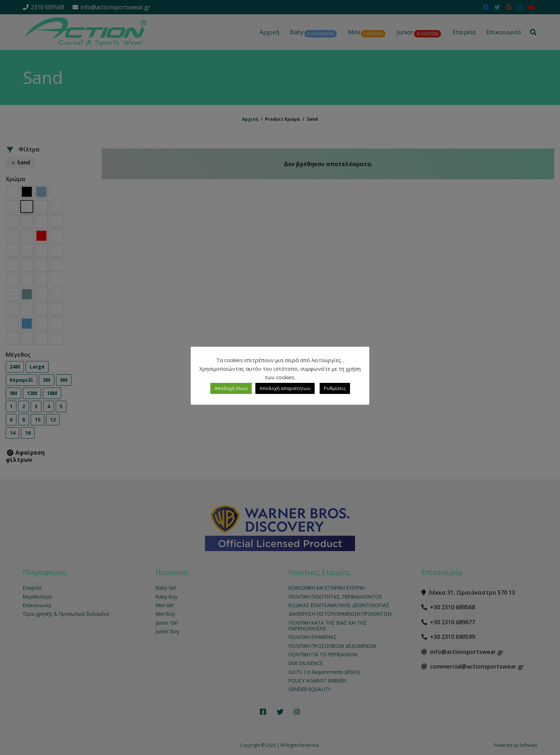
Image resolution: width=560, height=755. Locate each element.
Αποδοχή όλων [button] (231, 388)
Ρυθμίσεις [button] (335, 388)
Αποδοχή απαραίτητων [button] (285, 388)
